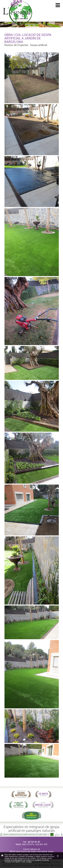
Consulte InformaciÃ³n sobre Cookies (18, 862)
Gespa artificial (39, 45)
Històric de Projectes (16, 45)
